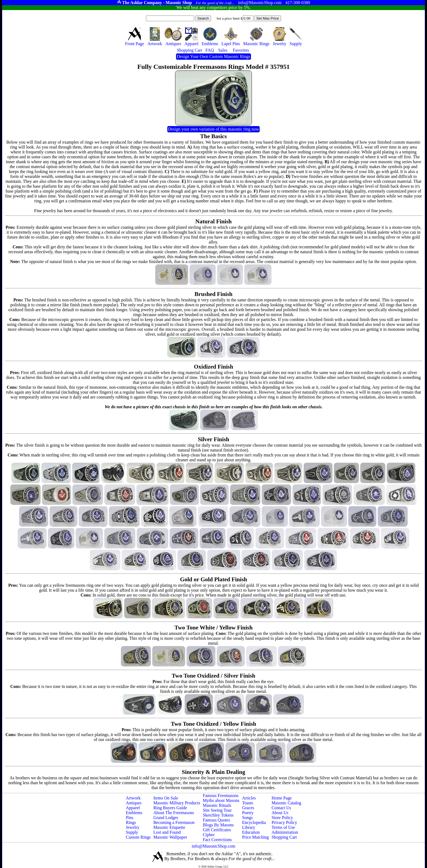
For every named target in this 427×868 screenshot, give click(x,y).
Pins (130, 818)
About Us (280, 813)
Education (251, 832)
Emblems (134, 813)
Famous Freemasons (221, 796)
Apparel (133, 808)
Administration (285, 832)
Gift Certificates (217, 830)
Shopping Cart (284, 837)
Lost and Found (167, 832)
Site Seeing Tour (217, 810)
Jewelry (133, 827)
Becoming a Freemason (174, 822)
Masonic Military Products (177, 803)
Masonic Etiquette (169, 827)
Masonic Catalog (286, 803)
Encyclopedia (254, 822)
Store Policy (282, 818)
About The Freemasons (174, 813)
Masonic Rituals (217, 805)
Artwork (133, 798)
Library (249, 827)
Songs (247, 818)
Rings (131, 822)
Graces (248, 808)
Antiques (134, 803)
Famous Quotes (216, 820)
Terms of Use (283, 827)
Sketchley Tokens (218, 815)
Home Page (282, 798)
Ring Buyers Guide (170, 808)
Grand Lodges (166, 818)
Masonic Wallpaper (170, 837)
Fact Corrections (217, 840)
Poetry (248, 813)
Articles (249, 798)
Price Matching (255, 837)
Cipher (209, 835)
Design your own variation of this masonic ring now (213, 129)
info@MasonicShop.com (213, 846)
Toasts (248, 803)
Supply (132, 832)
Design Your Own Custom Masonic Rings (213, 56)
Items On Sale (166, 798)
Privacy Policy (284, 822)
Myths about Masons (221, 800)
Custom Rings (138, 837)
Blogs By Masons (218, 825)
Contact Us (281, 808)
